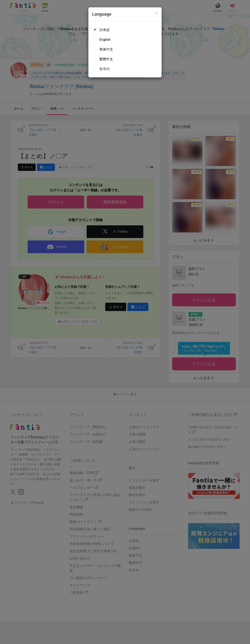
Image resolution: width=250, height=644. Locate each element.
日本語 (104, 30)
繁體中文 (106, 59)
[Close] (157, 13)
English (105, 40)
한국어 (104, 69)
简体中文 (106, 49)
